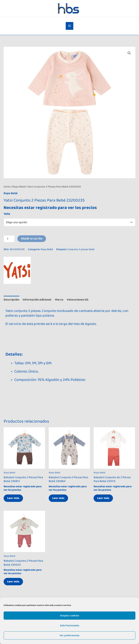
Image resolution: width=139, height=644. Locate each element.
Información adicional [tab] (37, 300)
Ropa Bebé (19, 187)
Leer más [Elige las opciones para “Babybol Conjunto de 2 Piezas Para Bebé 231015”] (103, 498)
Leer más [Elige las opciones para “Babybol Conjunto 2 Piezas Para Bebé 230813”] (13, 498)
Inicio (7, 187)
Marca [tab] (59, 300)
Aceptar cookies (70, 616)
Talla (7, 214)
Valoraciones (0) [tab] (78, 300)
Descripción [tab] (11, 300)
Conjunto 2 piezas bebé (81, 249)
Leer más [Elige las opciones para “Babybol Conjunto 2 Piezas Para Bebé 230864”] (58, 498)
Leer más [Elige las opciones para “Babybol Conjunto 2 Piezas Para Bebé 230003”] (13, 582)
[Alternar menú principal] (70, 26)
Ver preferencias (69, 635)
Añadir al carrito (32, 239)
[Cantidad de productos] (9, 239)
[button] (129, 53)
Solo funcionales (70, 625)
